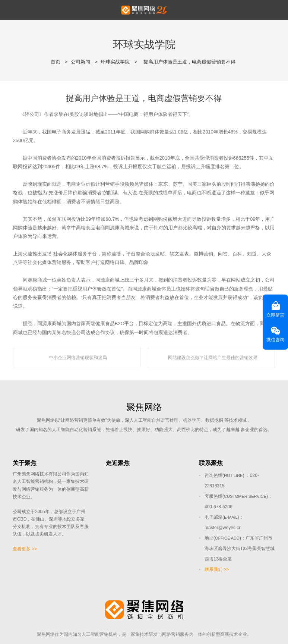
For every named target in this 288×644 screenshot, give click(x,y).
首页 (56, 62)
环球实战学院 (115, 62)
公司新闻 (80, 62)
